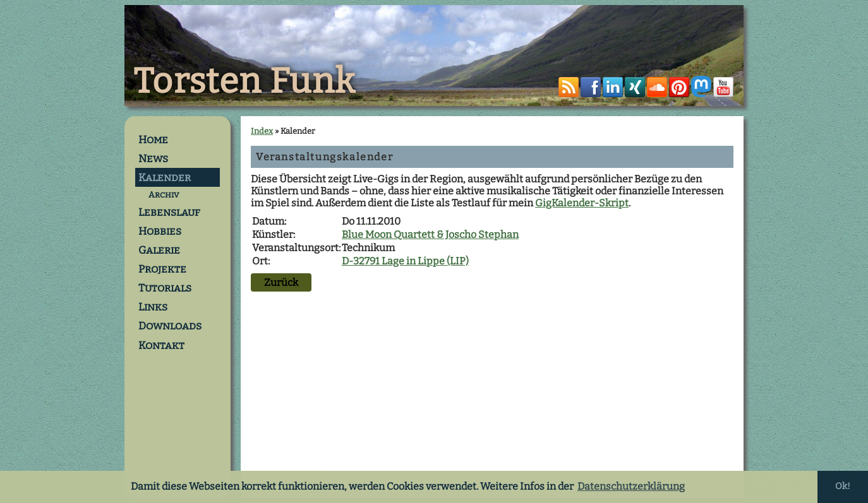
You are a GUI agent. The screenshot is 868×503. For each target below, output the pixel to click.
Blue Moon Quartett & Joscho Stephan (430, 234)
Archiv (164, 195)
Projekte (162, 269)
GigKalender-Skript (582, 203)
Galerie (159, 250)
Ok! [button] (843, 486)
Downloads (170, 326)
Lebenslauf (169, 212)
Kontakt (161, 345)
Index (262, 131)
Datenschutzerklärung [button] (631, 486)
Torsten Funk (244, 81)
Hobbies (160, 231)
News (153, 158)
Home (153, 139)
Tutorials (165, 288)
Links (153, 307)
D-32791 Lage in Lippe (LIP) (405, 261)
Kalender (165, 177)
